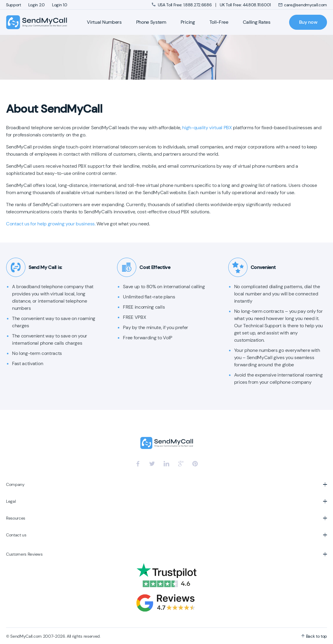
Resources (16, 518)
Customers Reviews (24, 554)
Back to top (314, 636)
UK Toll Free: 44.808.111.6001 (245, 5)
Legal (11, 501)
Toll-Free (219, 22)
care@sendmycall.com (302, 5)
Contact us (16, 535)
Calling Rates (257, 22)
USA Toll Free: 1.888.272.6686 (182, 5)
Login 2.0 (37, 5)
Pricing (188, 22)
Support (14, 5)
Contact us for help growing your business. (51, 224)
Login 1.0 (60, 5)
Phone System (151, 22)
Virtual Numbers (104, 22)
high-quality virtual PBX (207, 128)
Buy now (308, 22)
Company (15, 484)
